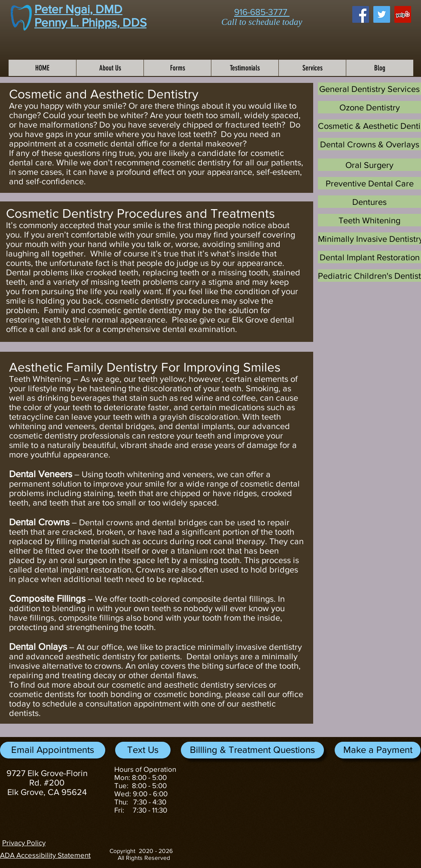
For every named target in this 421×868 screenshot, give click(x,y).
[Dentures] (369, 202)
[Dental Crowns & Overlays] (369, 144)
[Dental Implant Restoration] (369, 257)
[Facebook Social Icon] (361, 14)
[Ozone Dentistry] (369, 107)
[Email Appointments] (53, 750)
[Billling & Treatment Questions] (252, 750)
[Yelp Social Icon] (403, 14)
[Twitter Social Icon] (382, 14)
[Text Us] (143, 750)
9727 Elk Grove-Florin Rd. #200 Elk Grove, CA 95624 (47, 783)
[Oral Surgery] (369, 165)
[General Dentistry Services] (369, 89)
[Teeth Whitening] (369, 220)
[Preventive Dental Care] (369, 183)
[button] (378, 750)
